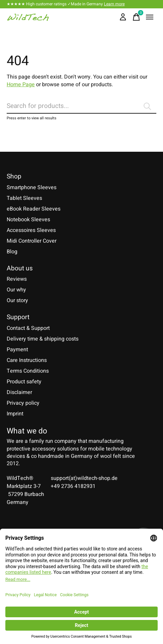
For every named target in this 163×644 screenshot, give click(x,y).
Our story (17, 300)
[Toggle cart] (136, 17)
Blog (12, 252)
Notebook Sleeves (28, 220)
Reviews (17, 279)
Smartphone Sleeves (32, 187)
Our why (16, 290)
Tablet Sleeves (24, 198)
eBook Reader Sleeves (34, 209)
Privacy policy (23, 403)
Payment (17, 350)
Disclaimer (19, 392)
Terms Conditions (28, 371)
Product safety (24, 382)
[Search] (81, 106)
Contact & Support (28, 328)
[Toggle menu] (150, 17)
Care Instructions (27, 360)
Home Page (21, 85)
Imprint (15, 414)
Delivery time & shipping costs (43, 339)
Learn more (114, 4)
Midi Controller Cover (32, 241)
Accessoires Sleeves (31, 230)
